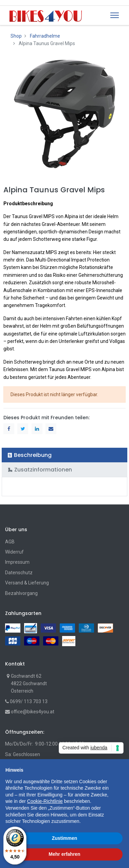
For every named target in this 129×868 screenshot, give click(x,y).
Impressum (17, 562)
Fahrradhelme (45, 36)
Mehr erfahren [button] (64, 854)
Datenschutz (19, 573)
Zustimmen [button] (65, 838)
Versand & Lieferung (27, 583)
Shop (16, 36)
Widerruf (14, 552)
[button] (120, 770)
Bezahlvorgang (21, 593)
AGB (10, 542)
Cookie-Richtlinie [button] (45, 801)
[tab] (64, 455)
